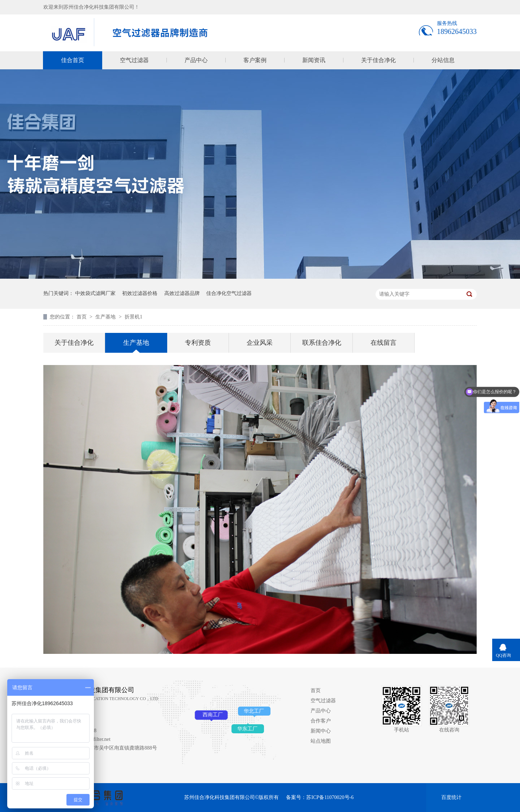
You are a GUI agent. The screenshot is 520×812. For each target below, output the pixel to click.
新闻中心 (321, 731)
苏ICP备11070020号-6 (330, 797)
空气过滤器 (134, 60)
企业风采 (260, 343)
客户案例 (255, 60)
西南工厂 (213, 715)
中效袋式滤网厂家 (95, 293)
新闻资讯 (314, 60)
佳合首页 (73, 60)
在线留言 (383, 343)
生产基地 (106, 317)
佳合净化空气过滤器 (229, 293)
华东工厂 (247, 729)
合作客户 (321, 721)
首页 (82, 317)
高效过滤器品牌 (182, 293)
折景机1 (133, 317)
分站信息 (443, 60)
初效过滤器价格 (140, 293)
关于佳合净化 (378, 60)
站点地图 (321, 741)
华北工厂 (254, 711)
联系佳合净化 (322, 343)
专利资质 (198, 343)
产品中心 (196, 60)
